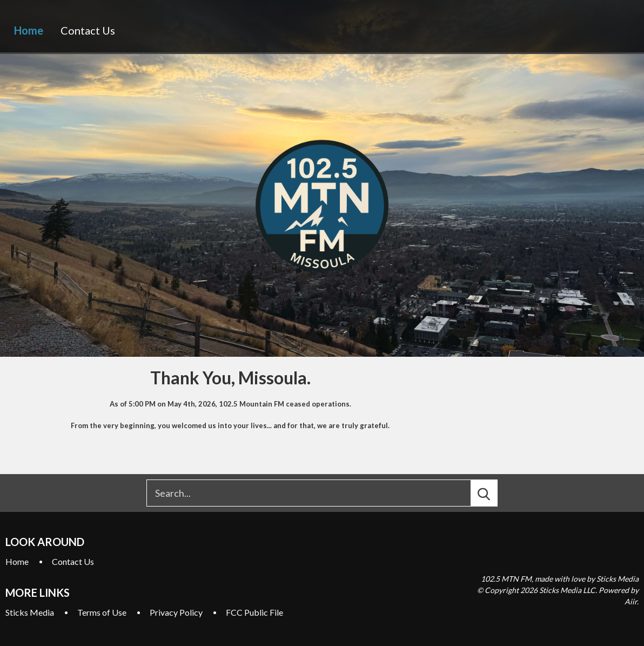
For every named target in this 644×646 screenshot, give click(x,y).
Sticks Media (30, 612)
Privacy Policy (176, 612)
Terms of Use (102, 612)
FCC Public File (254, 612)
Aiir (631, 601)
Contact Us (88, 30)
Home (29, 30)
